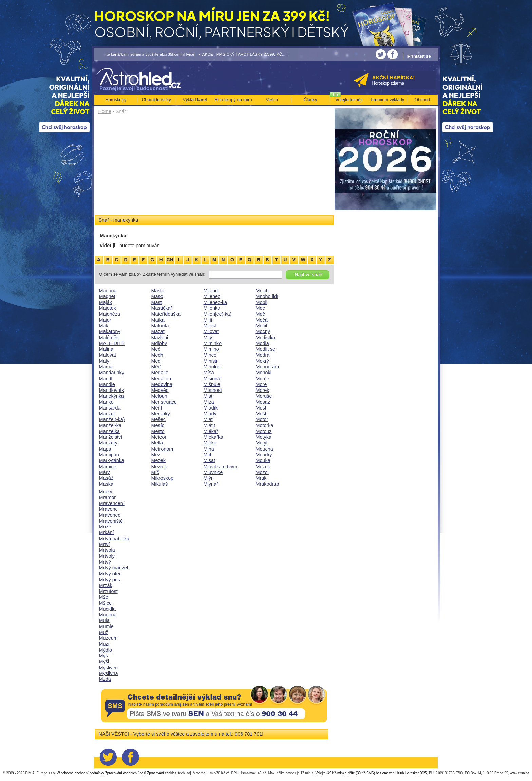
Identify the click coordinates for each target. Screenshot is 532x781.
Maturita (160, 326)
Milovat (211, 331)
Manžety (108, 443)
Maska (106, 484)
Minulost (213, 367)
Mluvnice (213, 472)
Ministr (211, 361)
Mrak (261, 478)
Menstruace (164, 402)
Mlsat (209, 460)
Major (105, 320)
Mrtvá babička (114, 539)
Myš (103, 656)
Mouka (263, 460)
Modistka (266, 338)
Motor (262, 419)
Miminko (213, 343)
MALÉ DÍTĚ (112, 343)
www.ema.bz (520, 773)
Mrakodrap (268, 484)
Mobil (262, 302)
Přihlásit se (419, 56)
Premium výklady (387, 100)
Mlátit (209, 425)
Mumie (106, 626)
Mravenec (110, 515)
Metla (157, 443)
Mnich (262, 291)
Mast (157, 302)
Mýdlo (106, 650)
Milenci (211, 291)
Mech (157, 355)
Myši (104, 661)
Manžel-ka (110, 425)
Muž (104, 632)
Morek (263, 390)
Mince (210, 355)
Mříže (105, 527)
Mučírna (108, 615)
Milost (210, 326)
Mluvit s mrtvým (221, 467)
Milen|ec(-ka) (218, 314)
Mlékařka (213, 437)
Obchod (422, 100)
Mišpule (212, 384)
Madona (108, 291)
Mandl (106, 379)
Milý (208, 338)
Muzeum (108, 638)
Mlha (209, 449)
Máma (106, 367)
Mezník (159, 467)
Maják (106, 302)
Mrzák (106, 585)
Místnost (213, 390)
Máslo (158, 291)
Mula (104, 620)
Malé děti (109, 338)
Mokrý (262, 361)
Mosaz (263, 402)
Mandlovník (112, 390)
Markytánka (112, 460)
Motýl (262, 443)
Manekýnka (112, 396)
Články (310, 100)
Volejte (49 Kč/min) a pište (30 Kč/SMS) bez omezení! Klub (359, 773)
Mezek (158, 460)
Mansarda (110, 408)
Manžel (107, 414)
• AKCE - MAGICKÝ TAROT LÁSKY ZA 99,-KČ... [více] (247, 54)
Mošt (261, 414)
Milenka (212, 308)
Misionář (213, 379)
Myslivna (109, 673)
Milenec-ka (215, 302)
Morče (263, 379)
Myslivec (108, 668)
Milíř (208, 320)
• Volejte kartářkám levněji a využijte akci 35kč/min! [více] (145, 54)
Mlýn (209, 478)
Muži (104, 644)
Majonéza (110, 314)
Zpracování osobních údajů (126, 773)
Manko (106, 402)
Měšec (158, 419)
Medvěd (160, 390)
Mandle (107, 384)
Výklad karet (195, 100)
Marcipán (109, 455)
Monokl (264, 373)
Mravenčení (112, 503)
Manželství (111, 437)
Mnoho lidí (267, 296)
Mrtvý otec (110, 574)
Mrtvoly (107, 556)
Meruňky (161, 414)
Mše (104, 597)
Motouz (264, 431)
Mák (104, 326)
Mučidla (108, 609)
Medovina (162, 384)
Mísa (209, 373)
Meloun (159, 396)
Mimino (211, 349)
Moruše (264, 396)
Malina (106, 349)
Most (261, 408)
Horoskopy (116, 100)
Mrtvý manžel (114, 568)
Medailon (161, 379)
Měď (156, 367)
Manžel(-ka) (112, 419)
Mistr (209, 396)
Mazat (158, 331)
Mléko (210, 443)
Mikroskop (163, 478)
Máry (104, 472)
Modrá (263, 355)
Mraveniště (111, 521)
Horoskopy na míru (233, 100)
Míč (155, 472)
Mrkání (107, 532)
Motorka (265, 425)
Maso (157, 296)
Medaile (160, 373)
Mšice (106, 603)
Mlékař (211, 431)
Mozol (262, 472)
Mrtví (104, 544)
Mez (156, 455)
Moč (260, 314)
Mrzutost (108, 591)
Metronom (162, 449)
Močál (262, 320)
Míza (209, 402)
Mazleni (160, 338)
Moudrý (264, 455)
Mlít (207, 455)
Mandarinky (112, 373)
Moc (260, 308)
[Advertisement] (214, 167)
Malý (104, 361)
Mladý (210, 414)
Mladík (211, 408)
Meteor (159, 437)
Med (156, 361)
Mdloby (159, 343)
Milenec (212, 296)
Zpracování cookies (162, 773)
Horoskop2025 (416, 773)
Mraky (106, 492)
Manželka (110, 431)
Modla (262, 343)
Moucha (264, 449)
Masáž (106, 478)
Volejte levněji (349, 100)
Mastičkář (162, 308)
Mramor (108, 497)
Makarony (110, 331)
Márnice (108, 467)
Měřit (157, 408)
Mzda (105, 679)
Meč (156, 349)
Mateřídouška (166, 314)
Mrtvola (107, 550)
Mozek (263, 467)
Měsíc (158, 425)
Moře (261, 384)
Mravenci (109, 509)
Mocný (263, 331)
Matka (158, 320)
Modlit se (266, 349)
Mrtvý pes (110, 580)
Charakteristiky (156, 100)
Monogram (268, 367)
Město (158, 431)
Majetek (108, 308)
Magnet (107, 296)
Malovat (108, 355)
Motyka (264, 437)
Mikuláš (160, 484)
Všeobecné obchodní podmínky (80, 773)
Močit (262, 326)
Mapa (105, 449)
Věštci (272, 100)
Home (105, 111)
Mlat (208, 419)
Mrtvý (105, 562)
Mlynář (211, 484)
